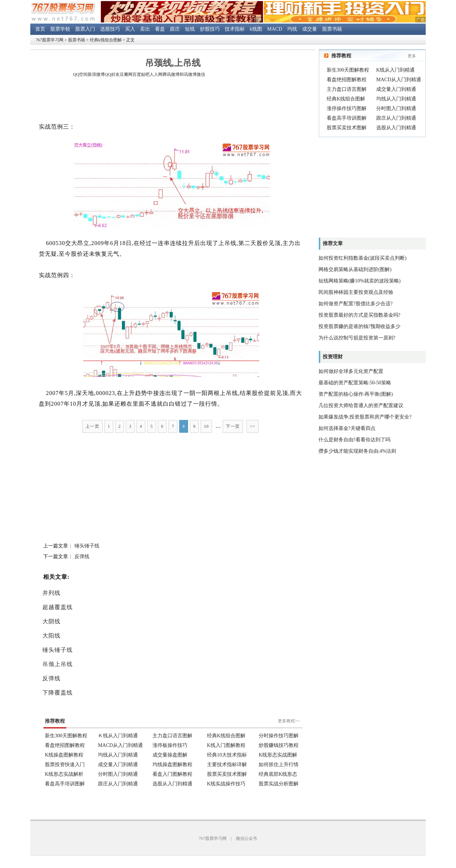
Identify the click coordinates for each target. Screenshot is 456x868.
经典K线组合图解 (346, 99)
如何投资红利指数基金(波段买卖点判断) (362, 258)
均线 (292, 29)
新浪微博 (96, 74)
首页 (40, 29)
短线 (190, 29)
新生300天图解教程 (348, 70)
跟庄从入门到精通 (396, 118)
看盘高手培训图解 (347, 118)
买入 (130, 29)
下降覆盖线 (58, 693)
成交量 (310, 29)
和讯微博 (188, 74)
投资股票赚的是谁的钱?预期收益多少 (359, 326)
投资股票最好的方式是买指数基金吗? (359, 315)
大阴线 (51, 621)
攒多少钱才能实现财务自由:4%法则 (357, 451)
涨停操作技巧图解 (347, 108)
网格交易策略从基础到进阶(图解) (355, 269)
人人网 (156, 74)
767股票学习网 (50, 40)
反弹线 (82, 557)
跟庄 (175, 29)
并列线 (51, 593)
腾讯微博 (171, 74)
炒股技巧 (210, 29)
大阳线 (51, 636)
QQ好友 (112, 74)
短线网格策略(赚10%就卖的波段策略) (360, 281)
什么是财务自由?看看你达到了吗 (354, 440)
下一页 (233, 426)
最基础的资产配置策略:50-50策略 (355, 383)
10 (206, 426)
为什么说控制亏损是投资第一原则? (357, 338)
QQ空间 (80, 74)
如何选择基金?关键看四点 (347, 428)
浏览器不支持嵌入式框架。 (173, 748)
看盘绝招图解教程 (347, 80)
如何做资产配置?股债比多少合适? (356, 304)
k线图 (256, 29)
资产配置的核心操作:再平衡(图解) (356, 394)
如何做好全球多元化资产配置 (351, 371)
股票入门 (85, 29)
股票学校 (60, 29)
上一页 (92, 426)
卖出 (145, 29)
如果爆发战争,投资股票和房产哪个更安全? (365, 417)
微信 (201, 74)
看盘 (160, 29)
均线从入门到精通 (396, 99)
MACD (275, 29)
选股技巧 (110, 29)
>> (253, 426)
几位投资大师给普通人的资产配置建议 (361, 406)
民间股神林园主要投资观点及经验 (356, 292)
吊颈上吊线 (58, 664)
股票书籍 (332, 29)
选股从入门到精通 (396, 128)
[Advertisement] (173, 101)
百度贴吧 (141, 74)
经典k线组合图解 (106, 40)
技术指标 (235, 29)
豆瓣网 (126, 74)
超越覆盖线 (58, 607)
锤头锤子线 (87, 546)
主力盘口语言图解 (347, 89)
